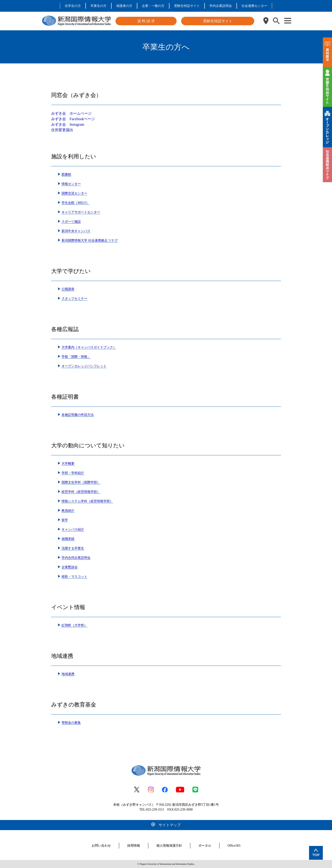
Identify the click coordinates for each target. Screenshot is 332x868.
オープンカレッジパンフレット (84, 366)
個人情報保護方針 (169, 846)
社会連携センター (254, 6)
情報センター (71, 184)
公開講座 (68, 289)
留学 (65, 520)
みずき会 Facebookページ (73, 119)
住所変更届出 (62, 130)
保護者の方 (124, 6)
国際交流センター (74, 193)
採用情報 (134, 846)
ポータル (205, 846)
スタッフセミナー (74, 299)
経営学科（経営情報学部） (81, 492)
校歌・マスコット (74, 577)
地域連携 (68, 674)
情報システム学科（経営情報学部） (87, 501)
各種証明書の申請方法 (78, 415)
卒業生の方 (98, 6)
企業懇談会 (70, 567)
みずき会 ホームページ (71, 113)
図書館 (66, 174)
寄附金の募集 (71, 723)
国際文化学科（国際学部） (81, 482)
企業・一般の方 (153, 6)
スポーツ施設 (71, 222)
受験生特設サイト (187, 6)
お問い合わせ (101, 846)
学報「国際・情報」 (76, 357)
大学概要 (68, 464)
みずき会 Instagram (68, 124)
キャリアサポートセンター (81, 212)
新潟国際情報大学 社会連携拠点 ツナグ (90, 240)
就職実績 (68, 539)
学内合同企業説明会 (76, 558)
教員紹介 (68, 511)
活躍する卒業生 (73, 548)
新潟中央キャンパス (76, 231)
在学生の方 (73, 6)
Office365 (234, 846)
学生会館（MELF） (75, 203)
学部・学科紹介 (73, 473)
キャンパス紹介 (73, 529)
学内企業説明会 (221, 6)
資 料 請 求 (146, 21)
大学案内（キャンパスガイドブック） (89, 347)
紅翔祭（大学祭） (74, 625)
